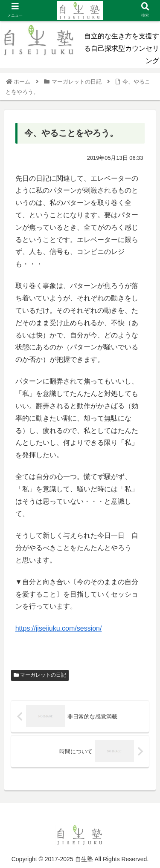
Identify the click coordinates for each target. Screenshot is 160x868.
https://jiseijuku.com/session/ (59, 628)
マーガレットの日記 (40, 675)
